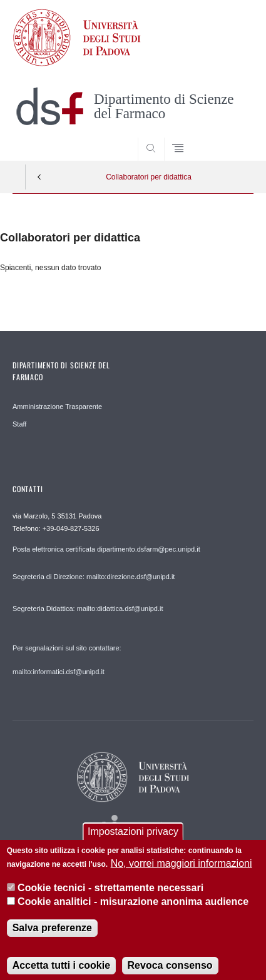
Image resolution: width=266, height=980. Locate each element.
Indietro (39, 177)
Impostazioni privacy (133, 841)
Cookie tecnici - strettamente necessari (110, 897)
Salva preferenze (52, 937)
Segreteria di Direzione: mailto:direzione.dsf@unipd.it (94, 577)
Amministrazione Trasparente (57, 407)
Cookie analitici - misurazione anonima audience (133, 911)
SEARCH (231, 137)
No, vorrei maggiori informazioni (182, 873)
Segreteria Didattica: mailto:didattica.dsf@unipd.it (88, 609)
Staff (19, 424)
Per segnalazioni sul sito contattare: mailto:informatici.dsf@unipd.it (67, 660)
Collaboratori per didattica (149, 177)
